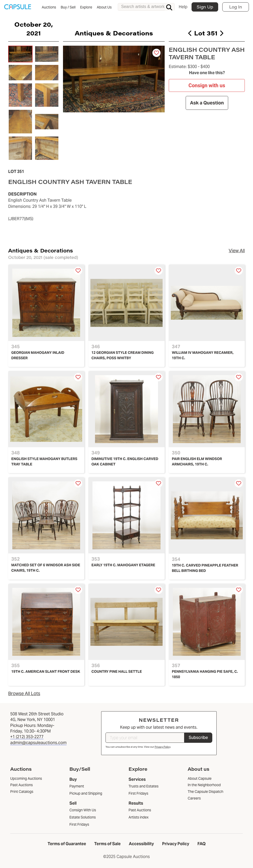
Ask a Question (207, 103)
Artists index (139, 817)
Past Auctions (140, 810)
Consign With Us (83, 810)
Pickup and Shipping (86, 793)
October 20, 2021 (34, 28)
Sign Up (205, 7)
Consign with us (207, 85)
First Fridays (79, 824)
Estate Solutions (83, 817)
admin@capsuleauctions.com (38, 743)
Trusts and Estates (144, 786)
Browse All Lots (24, 693)
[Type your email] (145, 738)
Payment (77, 786)
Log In (236, 7)
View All (237, 251)
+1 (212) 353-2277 (27, 737)
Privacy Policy (162, 747)
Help (183, 7)
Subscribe (198, 738)
